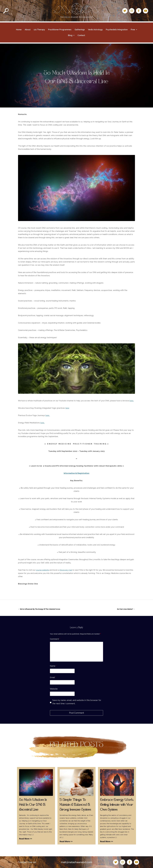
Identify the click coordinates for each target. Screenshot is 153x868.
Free (134, 30)
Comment (55, 639)
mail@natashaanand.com (76, 862)
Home (19, 30)
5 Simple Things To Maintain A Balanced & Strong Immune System (75, 805)
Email (53, 677)
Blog (71, 35)
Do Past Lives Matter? (126, 609)
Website (54, 689)
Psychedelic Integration (117, 30)
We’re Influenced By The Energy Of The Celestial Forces (39, 609)
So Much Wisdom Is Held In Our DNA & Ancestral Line (33, 805)
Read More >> (26, 839)
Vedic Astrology (95, 30)
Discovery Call (66, 570)
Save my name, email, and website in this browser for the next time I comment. (77, 702)
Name (53, 666)
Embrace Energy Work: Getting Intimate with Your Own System (117, 805)
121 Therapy (39, 30)
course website (42, 570)
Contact (81, 35)
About (28, 30)
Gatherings (80, 30)
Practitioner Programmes (60, 30)
